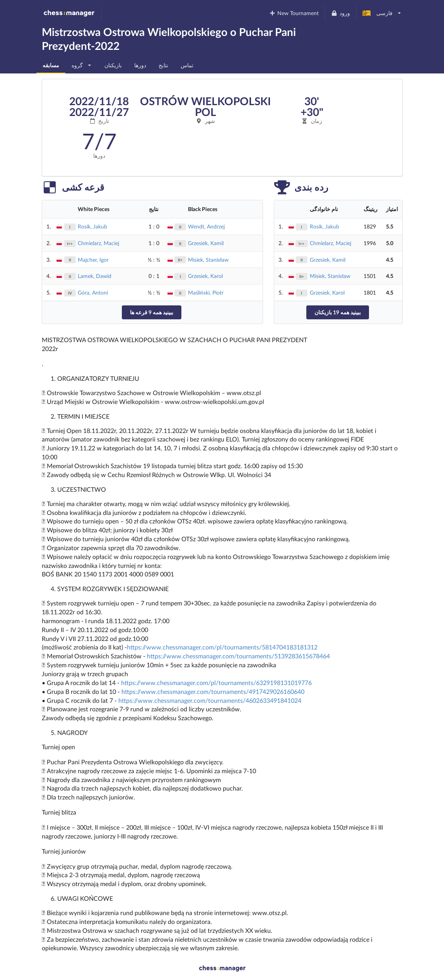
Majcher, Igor (93, 260)
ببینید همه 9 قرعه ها (152, 312)
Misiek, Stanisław (208, 260)
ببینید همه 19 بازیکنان (338, 312)
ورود (341, 13)
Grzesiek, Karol (205, 276)
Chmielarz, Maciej (98, 243)
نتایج (163, 65)
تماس (187, 65)
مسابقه (51, 65)
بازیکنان (113, 65)
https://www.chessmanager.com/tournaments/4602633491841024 (210, 700)
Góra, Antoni (93, 292)
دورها (140, 65)
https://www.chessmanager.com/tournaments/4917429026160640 (213, 691)
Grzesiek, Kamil (206, 243)
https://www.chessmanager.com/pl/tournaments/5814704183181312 (222, 647)
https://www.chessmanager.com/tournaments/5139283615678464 (238, 656)
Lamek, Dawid (95, 276)
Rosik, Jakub (92, 226)
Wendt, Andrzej (206, 226)
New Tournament (294, 13)
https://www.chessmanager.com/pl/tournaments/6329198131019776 (216, 683)
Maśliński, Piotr (206, 292)
